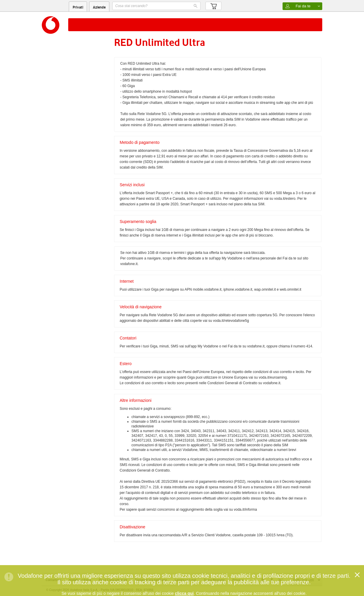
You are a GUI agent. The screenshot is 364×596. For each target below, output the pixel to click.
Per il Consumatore (113, 580)
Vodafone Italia (80, 580)
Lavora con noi (185, 580)
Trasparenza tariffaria (151, 580)
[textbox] (156, 6)
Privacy (238, 580)
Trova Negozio (214, 580)
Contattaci (53, 580)
